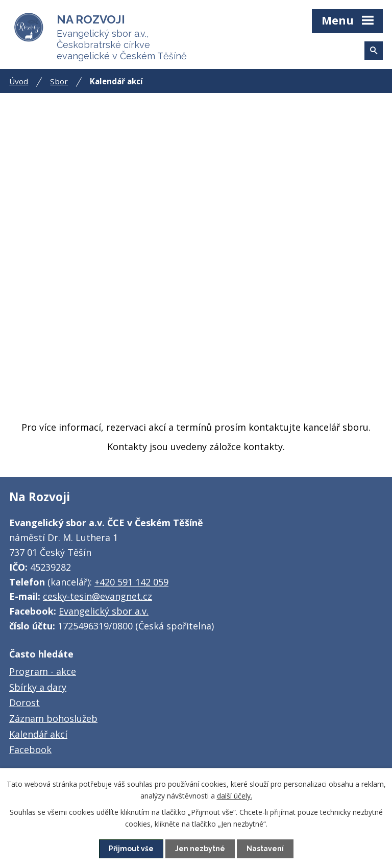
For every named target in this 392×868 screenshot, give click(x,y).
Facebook (30, 749)
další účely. (235, 795)
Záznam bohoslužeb (53, 718)
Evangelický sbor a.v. (104, 611)
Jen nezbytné (200, 849)
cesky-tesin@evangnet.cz (97, 596)
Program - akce (43, 671)
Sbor (59, 81)
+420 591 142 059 (131, 582)
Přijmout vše (131, 849)
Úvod (19, 81)
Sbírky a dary (38, 687)
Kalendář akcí (38, 734)
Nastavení (265, 849)
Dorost (24, 702)
